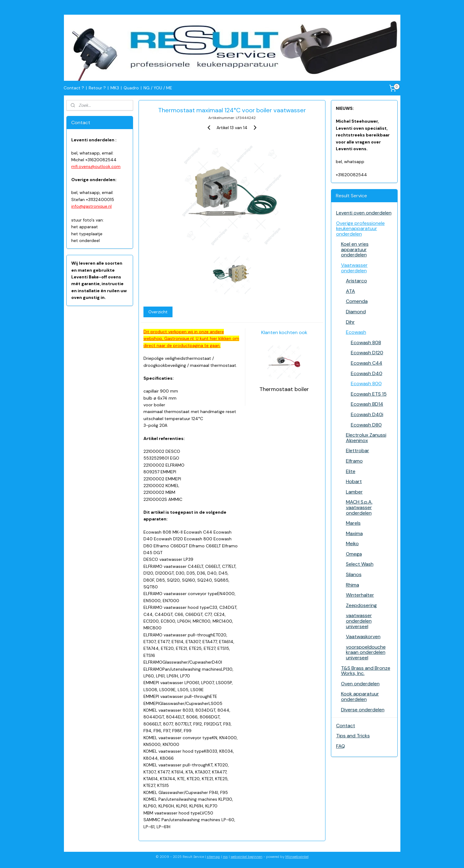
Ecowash (356, 332)
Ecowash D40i (367, 414)
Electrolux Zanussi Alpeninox (366, 438)
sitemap (213, 857)
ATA (351, 291)
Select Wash (360, 564)
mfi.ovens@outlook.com (96, 166)
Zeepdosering (361, 605)
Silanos (354, 574)
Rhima (353, 585)
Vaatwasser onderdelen (354, 268)
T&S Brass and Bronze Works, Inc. (366, 671)
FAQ (341, 746)
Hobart (354, 481)
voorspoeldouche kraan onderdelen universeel (366, 652)
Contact (346, 726)
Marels (353, 523)
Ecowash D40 (367, 373)
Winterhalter (360, 595)
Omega (354, 554)
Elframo (354, 461)
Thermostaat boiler (284, 389)
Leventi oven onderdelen (364, 213)
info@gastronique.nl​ (91, 206)
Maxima (354, 533)
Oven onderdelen (360, 684)
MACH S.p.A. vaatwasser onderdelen (359, 507)
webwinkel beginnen (247, 857)
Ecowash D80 (366, 425)
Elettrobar (358, 451)
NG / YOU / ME (158, 88)
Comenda (357, 301)
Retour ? (97, 88)
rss (225, 857)
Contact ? (74, 88)
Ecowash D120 (367, 353)
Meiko (352, 544)
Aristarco (356, 281)
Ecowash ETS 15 (369, 394)
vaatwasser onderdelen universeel (359, 621)
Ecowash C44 (367, 363)
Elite (351, 471)
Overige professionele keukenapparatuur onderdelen (360, 229)
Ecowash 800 (366, 384)
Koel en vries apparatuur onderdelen (355, 249)
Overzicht (158, 312)
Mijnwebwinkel (297, 857)
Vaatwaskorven (363, 637)
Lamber (354, 492)
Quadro (131, 88)
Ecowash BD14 (367, 404)
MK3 (115, 88)
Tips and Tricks (353, 736)
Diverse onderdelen (363, 710)
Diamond (356, 312)
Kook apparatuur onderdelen (360, 697)
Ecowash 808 (366, 343)
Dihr (350, 322)
